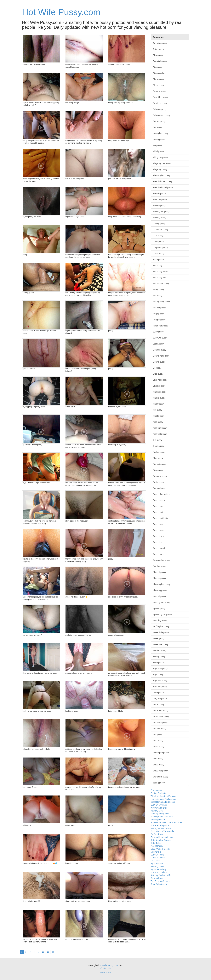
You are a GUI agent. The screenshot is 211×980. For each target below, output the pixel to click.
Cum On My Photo (159, 805)
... (38, 952)
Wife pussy (158, 759)
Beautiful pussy (160, 61)
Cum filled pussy (161, 97)
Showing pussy (160, 590)
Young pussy (159, 783)
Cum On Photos (158, 858)
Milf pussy (158, 410)
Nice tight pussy (160, 428)
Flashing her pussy (162, 175)
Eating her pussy (161, 133)
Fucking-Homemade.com (162, 837)
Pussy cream (159, 500)
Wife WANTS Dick (159, 808)
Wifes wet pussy (160, 771)
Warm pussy (159, 705)
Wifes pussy (158, 765)
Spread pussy (159, 608)
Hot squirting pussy (162, 302)
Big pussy (157, 67)
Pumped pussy (160, 488)
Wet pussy (158, 735)
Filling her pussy (160, 157)
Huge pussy (158, 314)
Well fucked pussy (161, 717)
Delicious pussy (160, 103)
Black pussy (158, 79)
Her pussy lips (159, 278)
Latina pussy (159, 344)
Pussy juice (158, 524)
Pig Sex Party (157, 834)
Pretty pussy (159, 482)
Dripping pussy (160, 109)
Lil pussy (157, 368)
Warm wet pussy (161, 711)
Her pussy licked (161, 272)
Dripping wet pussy (162, 115)
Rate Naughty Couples (161, 840)
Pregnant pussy (160, 476)
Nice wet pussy (160, 434)
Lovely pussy (159, 386)
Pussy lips (158, 542)
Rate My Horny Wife (160, 814)
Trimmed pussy (160, 687)
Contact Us (105, 968)
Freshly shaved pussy (163, 187)
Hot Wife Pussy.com (61, 12)
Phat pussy (158, 458)
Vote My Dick (157, 811)
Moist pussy (158, 416)
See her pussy (160, 566)
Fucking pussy (159, 218)
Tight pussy (158, 675)
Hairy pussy (158, 260)
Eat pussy (157, 127)
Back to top (105, 973)
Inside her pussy (160, 326)
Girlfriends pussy (161, 230)
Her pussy (158, 266)
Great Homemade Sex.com (163, 802)
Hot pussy (158, 296)
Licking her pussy (161, 356)
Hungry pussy (159, 320)
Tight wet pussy (160, 681)
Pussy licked (159, 536)
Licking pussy (159, 362)
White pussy (159, 747)
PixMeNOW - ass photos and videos (167, 822)
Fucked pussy (159, 205)
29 (48, 952)
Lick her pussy (159, 350)
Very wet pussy (160, 699)
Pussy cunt (158, 512)
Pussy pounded (160, 548)
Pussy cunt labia (160, 518)
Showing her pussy (162, 584)
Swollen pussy (160, 650)
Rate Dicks (156, 843)
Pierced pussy (159, 464)
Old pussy (158, 440)
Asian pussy (158, 49)
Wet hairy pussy (160, 723)
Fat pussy (157, 145)
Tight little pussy (160, 668)
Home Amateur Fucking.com (164, 799)
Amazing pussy (160, 43)
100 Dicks (155, 861)
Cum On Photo (157, 855)
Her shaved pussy (161, 284)
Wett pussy (158, 741)
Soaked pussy (159, 596)
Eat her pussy (159, 121)
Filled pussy (158, 151)
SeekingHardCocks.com (162, 817)
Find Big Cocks (158, 866)
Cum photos (156, 790)
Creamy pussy (159, 91)
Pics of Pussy (157, 846)
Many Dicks (156, 852)
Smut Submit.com (159, 884)
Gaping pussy (159, 224)
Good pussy (158, 242)
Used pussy (158, 693)
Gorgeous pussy (160, 248)
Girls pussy (158, 236)
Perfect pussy (159, 452)
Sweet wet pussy (161, 644)
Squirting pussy (160, 620)
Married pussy (159, 392)
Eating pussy (159, 139)
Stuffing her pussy (161, 626)
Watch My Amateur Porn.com (164, 796)
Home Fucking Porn (160, 825)
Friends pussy (159, 193)
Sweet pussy (159, 638)
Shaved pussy (159, 572)
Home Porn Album (159, 872)
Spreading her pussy (162, 614)
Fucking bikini (157, 878)
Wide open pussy (161, 753)
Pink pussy (158, 470)
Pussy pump (159, 554)
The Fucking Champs (160, 881)
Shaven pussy (159, 578)
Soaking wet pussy (162, 602)
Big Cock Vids (157, 864)
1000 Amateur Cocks (160, 849)
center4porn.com (158, 820)
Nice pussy (158, 422)
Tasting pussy (159, 656)
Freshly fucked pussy (163, 181)
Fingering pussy (160, 169)
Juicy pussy (158, 332)
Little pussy (158, 374)
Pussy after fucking (162, 494)
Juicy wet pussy (160, 338)
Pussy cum (158, 506)
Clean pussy (159, 85)
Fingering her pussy (162, 163)
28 (43, 952)
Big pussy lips (159, 73)
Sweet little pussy (161, 632)
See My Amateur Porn (161, 828)
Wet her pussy (159, 729)
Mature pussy (159, 398)
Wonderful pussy (161, 777)
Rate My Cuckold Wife (161, 875)
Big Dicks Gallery (158, 869)
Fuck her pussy (160, 199)
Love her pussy (160, 380)
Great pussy (158, 254)
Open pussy (158, 446)
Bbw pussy (158, 55)
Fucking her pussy (161, 211)
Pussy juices (159, 530)
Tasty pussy (158, 662)
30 (53, 952)
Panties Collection (159, 793)
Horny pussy (159, 290)
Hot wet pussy (159, 308)
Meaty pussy (159, 404)
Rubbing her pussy (162, 560)
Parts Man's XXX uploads (162, 831)
